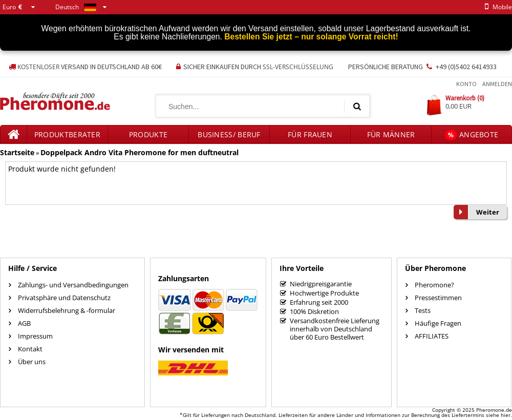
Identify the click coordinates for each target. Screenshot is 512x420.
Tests (423, 310)
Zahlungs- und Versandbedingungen (73, 285)
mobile (497, 7)
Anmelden (497, 84)
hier (506, 415)
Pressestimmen (438, 298)
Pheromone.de (494, 410)
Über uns (32, 362)
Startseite (17, 152)
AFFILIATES (432, 336)
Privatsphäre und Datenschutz (64, 298)
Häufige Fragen (438, 323)
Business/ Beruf (229, 134)
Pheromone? (434, 285)
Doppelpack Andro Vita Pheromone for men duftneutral (140, 152)
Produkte (148, 134)
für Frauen (310, 134)
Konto (466, 84)
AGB (24, 323)
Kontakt (30, 349)
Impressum (35, 336)
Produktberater (67, 134)
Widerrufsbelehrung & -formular (67, 310)
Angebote (472, 135)
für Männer (391, 134)
